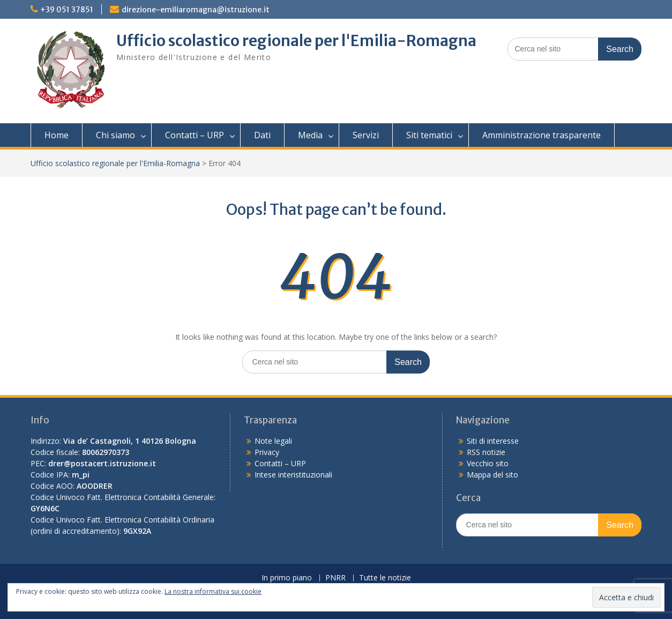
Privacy (267, 452)
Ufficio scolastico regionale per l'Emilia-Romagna (296, 41)
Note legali (273, 441)
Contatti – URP (195, 135)
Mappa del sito (492, 475)
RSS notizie (486, 452)
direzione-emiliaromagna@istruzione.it (196, 10)
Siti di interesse (493, 441)
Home (57, 135)
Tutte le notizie (385, 578)
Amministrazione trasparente (542, 135)
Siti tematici (429, 135)
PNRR (335, 578)
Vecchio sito (488, 463)
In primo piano (287, 578)
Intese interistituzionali (293, 475)
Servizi (366, 135)
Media (310, 135)
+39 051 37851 (67, 10)
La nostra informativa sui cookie (213, 591)
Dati (262, 135)
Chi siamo (115, 135)
